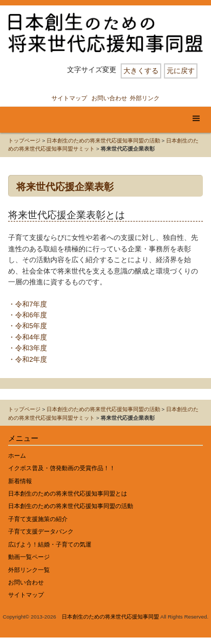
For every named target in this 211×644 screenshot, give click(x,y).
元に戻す (181, 71)
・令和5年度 (28, 326)
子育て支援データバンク (41, 531)
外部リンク (145, 98)
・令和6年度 (28, 315)
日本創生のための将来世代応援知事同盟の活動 (103, 141)
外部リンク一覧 (29, 570)
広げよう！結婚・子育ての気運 (50, 544)
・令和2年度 (28, 359)
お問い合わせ (109, 98)
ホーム (17, 456)
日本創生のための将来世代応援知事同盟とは (68, 493)
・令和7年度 (28, 304)
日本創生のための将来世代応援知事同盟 (110, 617)
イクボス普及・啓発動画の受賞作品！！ (62, 468)
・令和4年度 (28, 337)
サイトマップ (69, 98)
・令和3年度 (28, 348)
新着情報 (20, 481)
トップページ (24, 141)
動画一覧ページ (29, 557)
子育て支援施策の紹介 (38, 519)
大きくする (141, 71)
